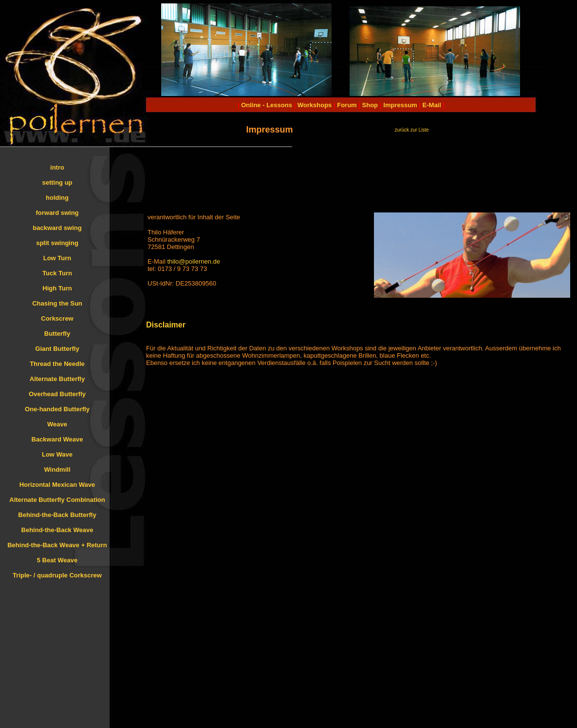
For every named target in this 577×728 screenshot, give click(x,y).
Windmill (57, 469)
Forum (347, 105)
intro (57, 167)
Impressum (400, 105)
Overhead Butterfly (57, 394)
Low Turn (57, 258)
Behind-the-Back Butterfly (57, 515)
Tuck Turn (57, 273)
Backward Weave (57, 439)
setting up (57, 182)
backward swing (57, 228)
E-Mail (431, 105)
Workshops (315, 105)
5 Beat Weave (57, 560)
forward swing (57, 213)
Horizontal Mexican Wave (57, 485)
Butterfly (57, 334)
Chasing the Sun (57, 303)
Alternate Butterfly (57, 379)
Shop (370, 105)
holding (57, 198)
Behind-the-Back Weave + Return (57, 545)
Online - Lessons (267, 105)
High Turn (57, 288)
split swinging (57, 243)
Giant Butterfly (57, 349)
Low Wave (57, 454)
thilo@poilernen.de (194, 261)
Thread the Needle (57, 364)
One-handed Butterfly (57, 409)
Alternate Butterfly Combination (57, 500)
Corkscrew (57, 318)
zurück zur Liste (411, 130)
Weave (57, 424)
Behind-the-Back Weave (57, 530)
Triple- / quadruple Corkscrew (57, 575)
